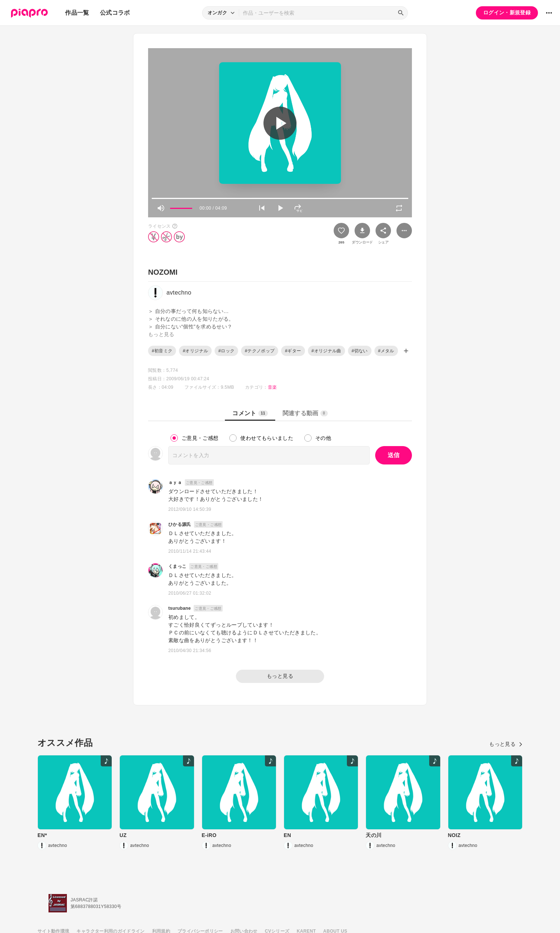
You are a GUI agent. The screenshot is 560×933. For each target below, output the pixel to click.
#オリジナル (195, 351)
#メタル (386, 351)
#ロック (226, 351)
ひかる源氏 (180, 524)
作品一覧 (77, 13)
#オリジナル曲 (326, 351)
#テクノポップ (260, 351)
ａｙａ (175, 482)
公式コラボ (115, 13)
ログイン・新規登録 (507, 13)
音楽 (272, 387)
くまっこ (177, 566)
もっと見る (280, 676)
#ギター (293, 351)
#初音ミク (162, 351)
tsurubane (180, 608)
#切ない (360, 351)
